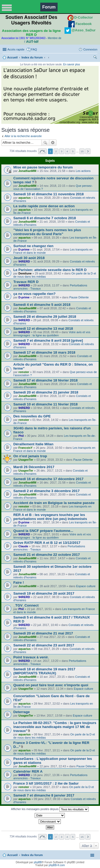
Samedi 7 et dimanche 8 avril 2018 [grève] (48, 340)
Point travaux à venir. (31, 657)
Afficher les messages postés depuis (50, 809)
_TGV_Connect (26, 605)
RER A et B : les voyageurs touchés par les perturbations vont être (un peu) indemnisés (50, 517)
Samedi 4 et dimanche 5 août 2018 (42, 305)
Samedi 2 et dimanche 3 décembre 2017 (47, 491)
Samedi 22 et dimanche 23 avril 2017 (44, 645)
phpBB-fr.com (57, 865)
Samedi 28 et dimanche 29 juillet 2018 (45, 317)
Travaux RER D (26, 282)
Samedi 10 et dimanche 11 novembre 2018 (49, 194)
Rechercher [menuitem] (95, 58)
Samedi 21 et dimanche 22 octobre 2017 (47, 555)
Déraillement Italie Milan (33, 444)
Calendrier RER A (28, 771)
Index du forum (32, 57)
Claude (23, 546)
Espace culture (86, 586)
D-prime (24, 249)
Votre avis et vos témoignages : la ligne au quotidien (52, 334)
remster (24, 372)
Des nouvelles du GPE (32, 416)
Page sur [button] (42, 151)
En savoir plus (72, 64)
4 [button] (67, 151)
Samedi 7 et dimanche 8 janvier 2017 (44, 795)
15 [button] (82, 151)
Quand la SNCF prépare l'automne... (43, 531)
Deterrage (22, 712)
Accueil (12, 57)
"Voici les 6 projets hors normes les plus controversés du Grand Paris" (47, 232)
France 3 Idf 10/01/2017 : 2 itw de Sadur (46, 783)
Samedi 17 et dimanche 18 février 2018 (45, 380)
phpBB (38, 862)
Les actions (83, 171)
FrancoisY (25, 448)
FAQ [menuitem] (34, 49)
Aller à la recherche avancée (23, 136)
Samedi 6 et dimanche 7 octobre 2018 (45, 218)
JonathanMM (27, 171)
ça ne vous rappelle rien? (34, 294)
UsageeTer (26, 460)
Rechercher (45, 143)
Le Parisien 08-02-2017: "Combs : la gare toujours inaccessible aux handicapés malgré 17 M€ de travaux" (55, 727)
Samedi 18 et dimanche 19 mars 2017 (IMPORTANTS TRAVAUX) (44, 671)
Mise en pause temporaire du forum (43, 167)
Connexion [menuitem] (90, 49)
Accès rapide (16, 49)
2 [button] (56, 151)
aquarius (25, 198)
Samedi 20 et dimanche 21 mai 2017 (43, 633)
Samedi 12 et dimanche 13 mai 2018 (43, 329)
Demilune (25, 273)
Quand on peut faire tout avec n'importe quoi (51, 685)
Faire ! (19, 583)
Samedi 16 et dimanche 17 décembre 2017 (48, 479)
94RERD (24, 261)
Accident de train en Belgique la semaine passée (54, 503)
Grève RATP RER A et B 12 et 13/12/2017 (47, 543)
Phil (21, 436)
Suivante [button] (88, 151)
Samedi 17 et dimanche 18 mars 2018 (44, 352)
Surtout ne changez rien (33, 246)
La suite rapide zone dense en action (44, 206)
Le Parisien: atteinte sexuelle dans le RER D (50, 270)
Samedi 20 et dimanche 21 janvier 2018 (46, 392)
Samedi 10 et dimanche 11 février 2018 (45, 404)
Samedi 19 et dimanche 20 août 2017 (44, 593)
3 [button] (62, 151)
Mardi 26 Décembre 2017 (34, 467)
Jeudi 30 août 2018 (29, 258)
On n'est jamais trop (30, 456)
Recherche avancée (53, 143)
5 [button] (73, 151)
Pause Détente (79, 297)
